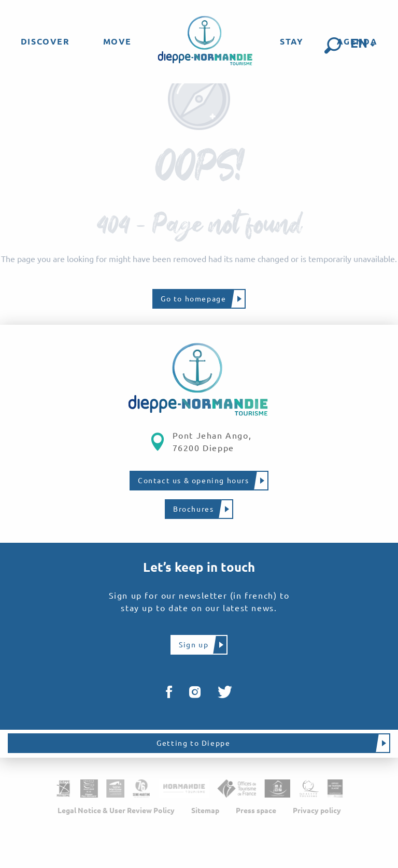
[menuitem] (45, 41)
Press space (256, 811)
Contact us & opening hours (194, 481)
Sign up (194, 645)
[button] (333, 46)
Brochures (193, 509)
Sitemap (205, 811)
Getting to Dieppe (193, 743)
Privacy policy (317, 811)
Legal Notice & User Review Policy (116, 811)
